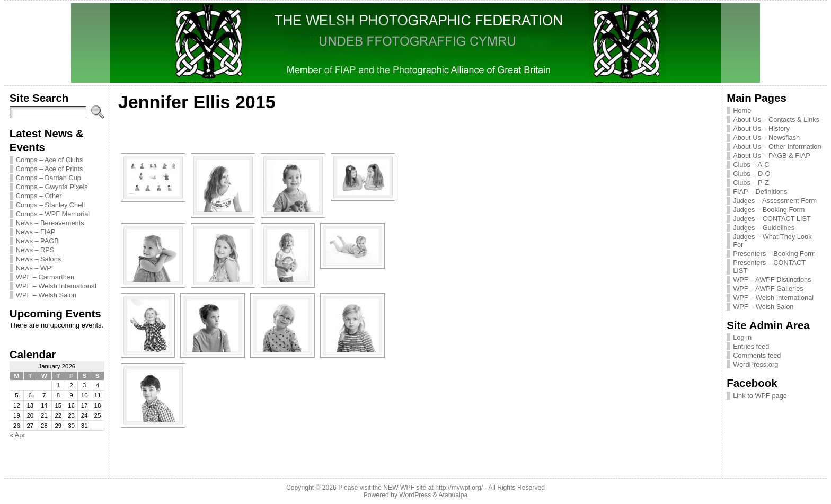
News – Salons (38, 259)
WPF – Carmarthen (45, 277)
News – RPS (35, 250)
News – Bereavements (50, 223)
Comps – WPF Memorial (53, 214)
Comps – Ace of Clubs (50, 160)
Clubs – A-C (751, 165)
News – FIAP (36, 232)
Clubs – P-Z (751, 183)
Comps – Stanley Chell (50, 205)
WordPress (415, 495)
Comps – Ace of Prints (50, 169)
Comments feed (757, 355)
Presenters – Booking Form (774, 254)
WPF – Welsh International (56, 286)
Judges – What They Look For (772, 241)
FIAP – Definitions (760, 192)
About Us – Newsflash (766, 138)
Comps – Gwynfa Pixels (52, 187)
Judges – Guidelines (764, 228)
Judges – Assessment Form (775, 201)
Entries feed (751, 346)
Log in (742, 337)
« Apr (17, 435)
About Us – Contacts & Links (776, 120)
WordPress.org (755, 364)
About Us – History (761, 129)
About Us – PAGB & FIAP (772, 156)
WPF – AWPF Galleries (768, 289)
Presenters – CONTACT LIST (769, 267)
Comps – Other (39, 196)
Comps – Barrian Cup (48, 178)
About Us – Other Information (777, 147)
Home (742, 110)
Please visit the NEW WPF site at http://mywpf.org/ (410, 488)
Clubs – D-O (752, 174)
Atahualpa (453, 495)
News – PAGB (37, 241)
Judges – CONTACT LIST (772, 219)
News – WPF (36, 268)
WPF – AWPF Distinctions (772, 280)
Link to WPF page (760, 396)
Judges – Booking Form (769, 210)
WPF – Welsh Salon (46, 295)
